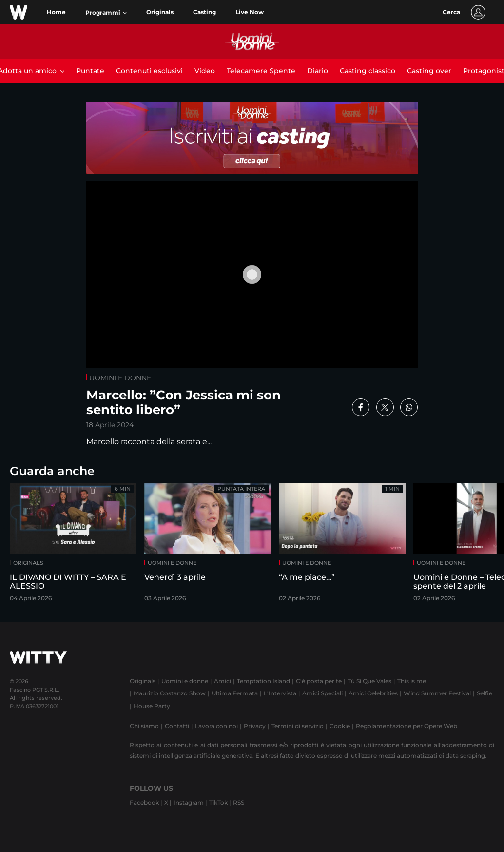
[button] (106, 13)
